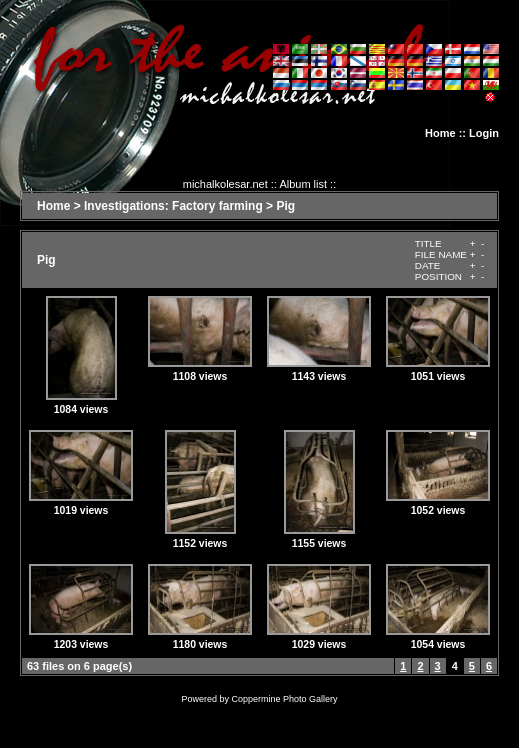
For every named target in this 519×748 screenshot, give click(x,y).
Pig (285, 206)
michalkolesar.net (225, 184)
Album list (303, 184)
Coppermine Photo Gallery (284, 699)
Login (484, 133)
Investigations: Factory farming (173, 206)
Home (440, 133)
